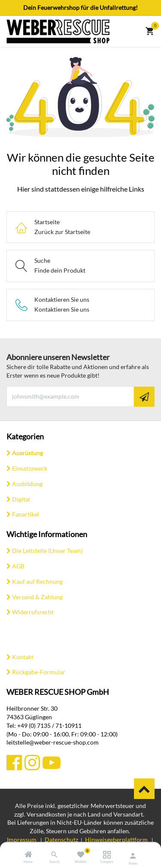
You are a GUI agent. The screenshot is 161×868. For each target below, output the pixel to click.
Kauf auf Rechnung (37, 581)
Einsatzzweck (30, 468)
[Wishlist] (80, 854)
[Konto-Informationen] (133, 855)
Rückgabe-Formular (39, 672)
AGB (18, 566)
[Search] (54, 855)
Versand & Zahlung (37, 597)
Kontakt (23, 657)
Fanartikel (26, 514)
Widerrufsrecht (33, 612)
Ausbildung (27, 484)
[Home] (28, 855)
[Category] (107, 855)
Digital (21, 499)
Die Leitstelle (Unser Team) (47, 551)
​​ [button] (144, 789)
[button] (144, 397)
